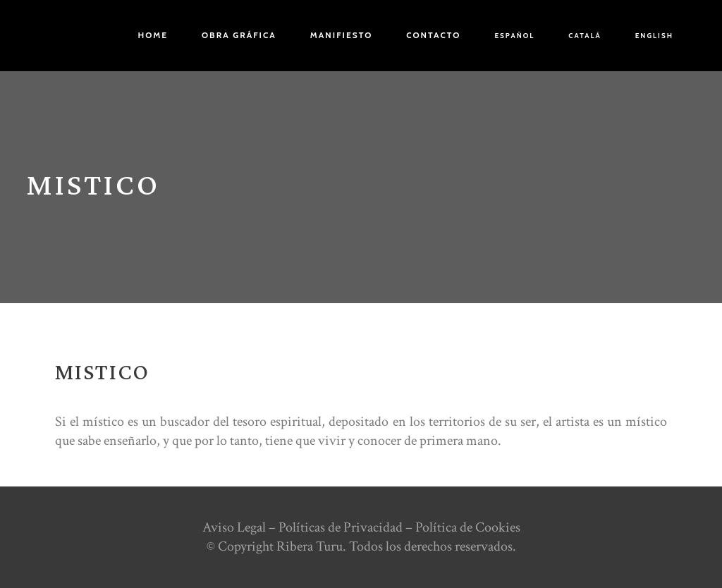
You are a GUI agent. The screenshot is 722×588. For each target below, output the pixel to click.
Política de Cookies (468, 527)
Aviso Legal (234, 527)
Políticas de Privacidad (341, 527)
